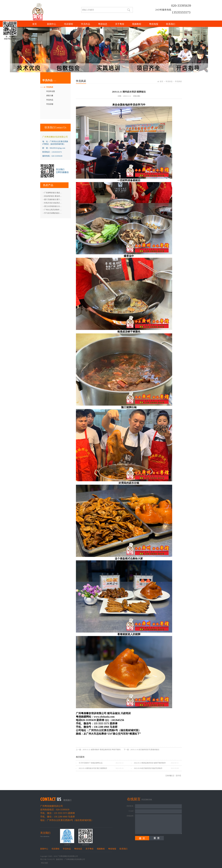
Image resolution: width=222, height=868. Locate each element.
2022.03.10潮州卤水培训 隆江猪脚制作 (93, 768)
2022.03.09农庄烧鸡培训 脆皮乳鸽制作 (148, 768)
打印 (178, 776)
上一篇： (98, 750)
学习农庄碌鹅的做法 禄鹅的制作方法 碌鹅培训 (62, 213)
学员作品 (169, 81)
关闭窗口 (170, 776)
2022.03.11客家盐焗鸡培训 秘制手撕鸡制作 (150, 763)
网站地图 (44, 863)
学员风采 (178, 81)
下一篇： (142, 750)
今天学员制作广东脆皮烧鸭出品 (91, 763)
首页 (35, 24)
